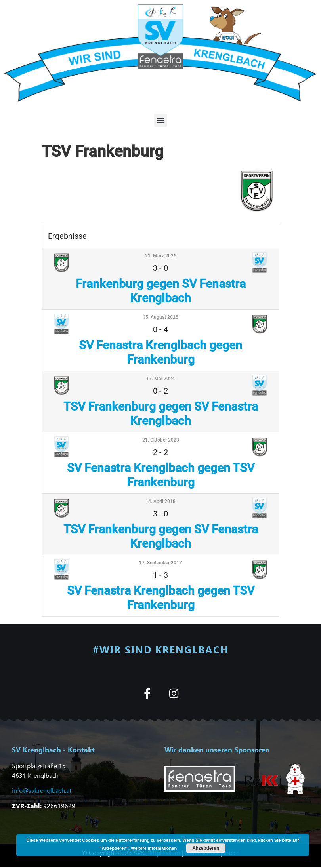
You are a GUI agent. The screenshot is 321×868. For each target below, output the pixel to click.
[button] (161, 120)
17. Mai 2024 (160, 379)
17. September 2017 (160, 563)
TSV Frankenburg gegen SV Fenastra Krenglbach (161, 414)
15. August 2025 (160, 317)
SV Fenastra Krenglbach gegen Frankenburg (160, 352)
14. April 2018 (160, 501)
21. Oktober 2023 (161, 440)
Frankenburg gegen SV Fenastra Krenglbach (161, 291)
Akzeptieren (206, 848)
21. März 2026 (161, 256)
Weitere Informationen (154, 848)
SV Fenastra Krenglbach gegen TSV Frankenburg (161, 475)
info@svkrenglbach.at (42, 790)
